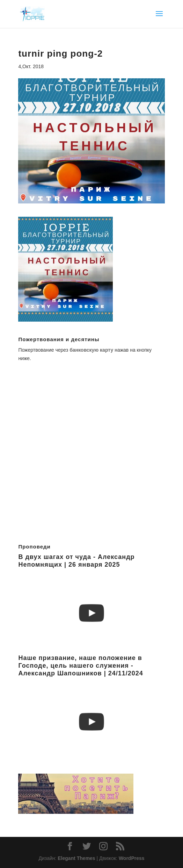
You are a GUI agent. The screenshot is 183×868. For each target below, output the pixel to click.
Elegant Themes (76, 858)
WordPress (132, 858)
